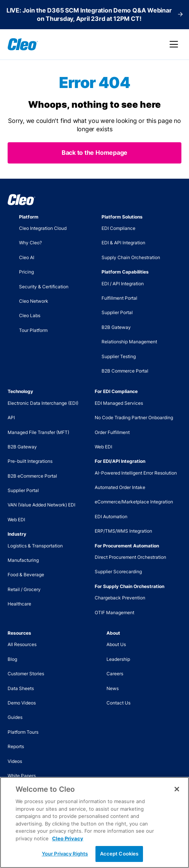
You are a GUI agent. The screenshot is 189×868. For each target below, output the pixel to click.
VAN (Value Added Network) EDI (41, 505)
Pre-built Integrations (30, 461)
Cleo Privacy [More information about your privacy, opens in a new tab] (68, 838)
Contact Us (118, 703)
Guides (15, 717)
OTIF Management (114, 612)
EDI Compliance (118, 228)
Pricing (26, 272)
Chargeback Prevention (120, 598)
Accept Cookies (119, 854)
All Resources (22, 644)
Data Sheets (21, 688)
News (113, 688)
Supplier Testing (119, 356)
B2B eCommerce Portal (32, 476)
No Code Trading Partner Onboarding (134, 417)
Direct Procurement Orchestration (130, 557)
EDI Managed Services (119, 403)
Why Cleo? (30, 243)
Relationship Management (129, 342)
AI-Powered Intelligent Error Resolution (136, 473)
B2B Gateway (116, 327)
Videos (15, 761)
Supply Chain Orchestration (131, 257)
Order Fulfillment (112, 432)
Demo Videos (22, 703)
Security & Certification (44, 287)
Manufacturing (23, 560)
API (11, 417)
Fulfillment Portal (119, 298)
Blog (12, 659)
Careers (115, 674)
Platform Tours (23, 732)
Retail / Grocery (24, 589)
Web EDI (16, 520)
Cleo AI (27, 257)
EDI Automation (111, 517)
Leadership (118, 659)
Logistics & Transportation (35, 546)
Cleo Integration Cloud (43, 228)
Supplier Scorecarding (118, 572)
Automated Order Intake (120, 487)
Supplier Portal (117, 312)
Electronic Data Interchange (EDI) (43, 403)
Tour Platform (33, 330)
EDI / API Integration (123, 284)
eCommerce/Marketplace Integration (134, 502)
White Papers (22, 776)
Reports (16, 746)
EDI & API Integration (123, 243)
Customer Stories (26, 674)
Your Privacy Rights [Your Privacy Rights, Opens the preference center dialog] (65, 854)
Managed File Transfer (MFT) (38, 432)
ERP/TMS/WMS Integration (123, 531)
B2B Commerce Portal (125, 371)
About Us (116, 644)
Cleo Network (34, 301)
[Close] (177, 789)
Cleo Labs (30, 315)
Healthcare (19, 604)
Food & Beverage (26, 575)
